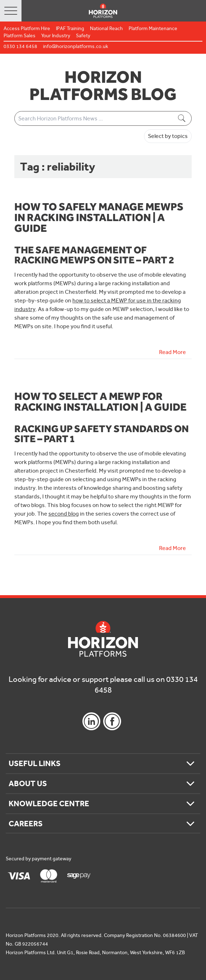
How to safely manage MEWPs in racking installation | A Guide (99, 217)
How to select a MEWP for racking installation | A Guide (100, 401)
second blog (64, 514)
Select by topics (168, 136)
